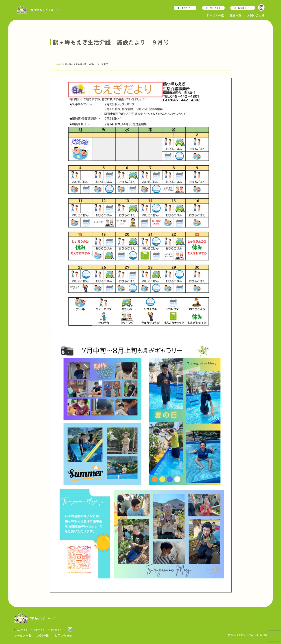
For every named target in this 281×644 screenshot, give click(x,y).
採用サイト (215, 8)
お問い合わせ (256, 15)
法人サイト (187, 8)
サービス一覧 (215, 15)
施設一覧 (235, 15)
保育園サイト (245, 8)
